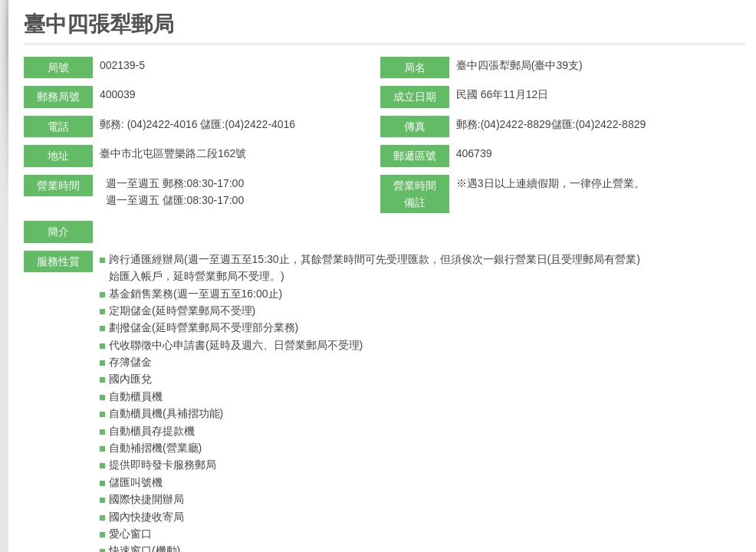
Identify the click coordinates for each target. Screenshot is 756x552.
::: (29, 7)
